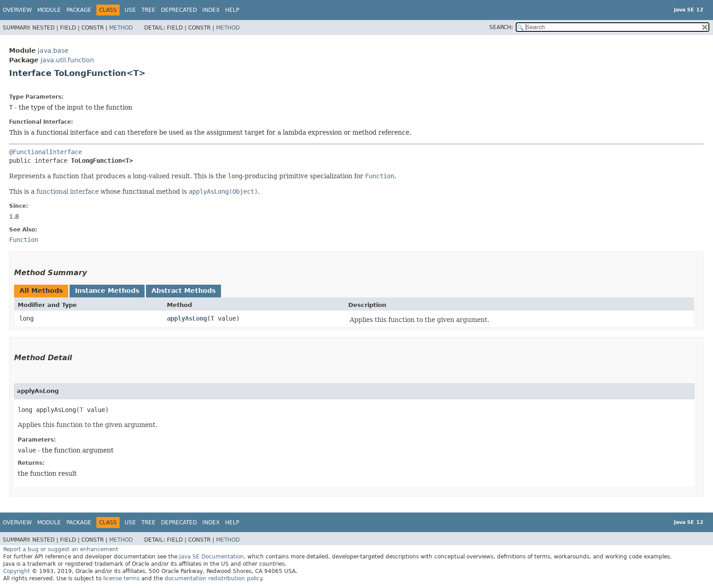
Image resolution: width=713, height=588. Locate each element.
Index (211, 10)
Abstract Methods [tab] (183, 291)
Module (49, 10)
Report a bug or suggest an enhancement (61, 549)
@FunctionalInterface (45, 152)
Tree (148, 10)
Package (79, 10)
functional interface (68, 191)
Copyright (17, 571)
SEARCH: (501, 27)
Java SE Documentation (211, 557)
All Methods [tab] (41, 291)
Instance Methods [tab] (107, 291)
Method (121, 28)
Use (130, 10)
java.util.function (67, 60)
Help (232, 10)
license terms (121, 578)
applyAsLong (187, 318)
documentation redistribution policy (213, 578)
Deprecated (179, 10)
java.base (53, 50)
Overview (17, 10)
